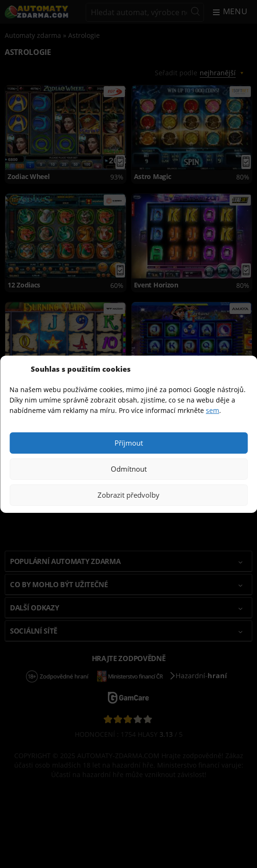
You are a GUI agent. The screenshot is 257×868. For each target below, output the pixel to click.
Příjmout (129, 443)
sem (213, 410)
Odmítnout (129, 469)
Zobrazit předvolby (128, 495)
